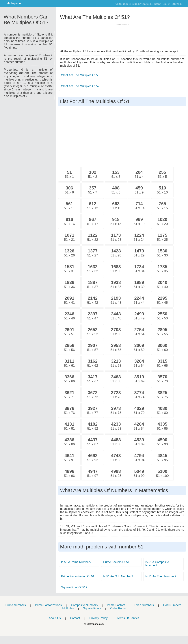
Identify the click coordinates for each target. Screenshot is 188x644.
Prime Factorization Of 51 (78, 576)
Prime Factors (116, 605)
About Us (55, 618)
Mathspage (14, 3)
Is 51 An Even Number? (161, 576)
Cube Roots (118, 608)
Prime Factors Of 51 (116, 562)
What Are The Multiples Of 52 (80, 86)
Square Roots (92, 608)
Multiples (68, 608)
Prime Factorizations (48, 605)
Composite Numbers (84, 605)
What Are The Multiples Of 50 (80, 75)
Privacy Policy (98, 618)
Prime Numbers (16, 605)
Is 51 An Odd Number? (118, 576)
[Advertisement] (28, 123)
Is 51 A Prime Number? (76, 562)
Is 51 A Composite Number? (157, 564)
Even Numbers (144, 605)
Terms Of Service (128, 618)
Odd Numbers (172, 605)
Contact (75, 618)
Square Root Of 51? (74, 587)
